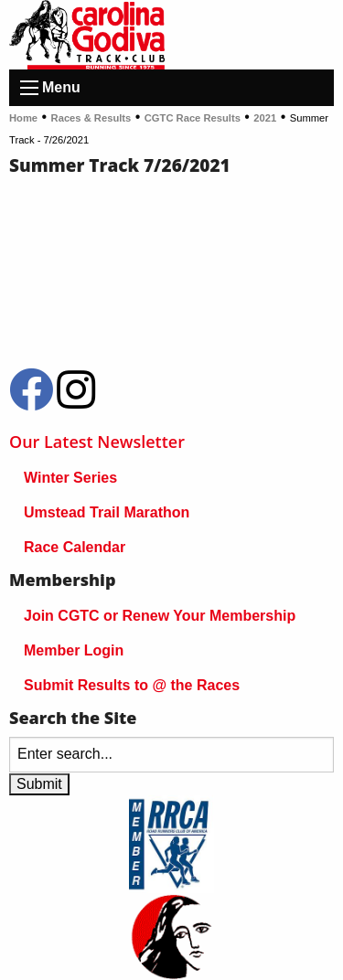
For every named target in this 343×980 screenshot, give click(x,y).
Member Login (74, 650)
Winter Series (70, 478)
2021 (265, 118)
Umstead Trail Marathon (107, 512)
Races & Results (91, 118)
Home (23, 118)
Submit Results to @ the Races (132, 685)
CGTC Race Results (193, 118)
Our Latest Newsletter (97, 442)
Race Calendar (75, 547)
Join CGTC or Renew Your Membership (160, 616)
